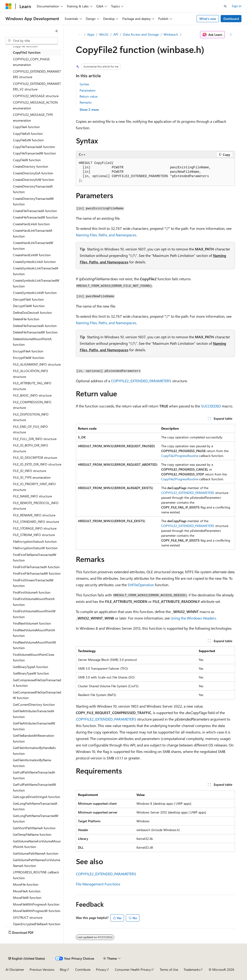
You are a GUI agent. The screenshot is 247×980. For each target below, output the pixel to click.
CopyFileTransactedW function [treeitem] (34, 153)
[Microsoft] (9, 6)
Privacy (101, 969)
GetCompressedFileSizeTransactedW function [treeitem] (37, 695)
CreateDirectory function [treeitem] (31, 166)
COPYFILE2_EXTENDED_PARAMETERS (141, 381)
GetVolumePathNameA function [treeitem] (36, 853)
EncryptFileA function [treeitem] (28, 351)
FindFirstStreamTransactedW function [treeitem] (33, 583)
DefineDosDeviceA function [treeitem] (32, 313)
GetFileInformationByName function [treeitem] (32, 763)
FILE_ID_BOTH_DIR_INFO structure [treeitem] (31, 448)
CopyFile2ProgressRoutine (180, 456)
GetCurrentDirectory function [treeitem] (34, 704)
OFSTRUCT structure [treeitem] (28, 917)
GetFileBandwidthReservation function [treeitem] (34, 738)
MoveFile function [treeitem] (26, 884)
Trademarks (192, 969)
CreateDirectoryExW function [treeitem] (34, 180)
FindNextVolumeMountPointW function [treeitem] (34, 645)
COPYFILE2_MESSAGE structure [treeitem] (36, 96)
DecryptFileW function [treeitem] (29, 306)
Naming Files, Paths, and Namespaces (106, 235)
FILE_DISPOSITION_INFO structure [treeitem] (31, 417)
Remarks (86, 102)
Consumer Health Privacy (133, 969)
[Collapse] (57, 31)
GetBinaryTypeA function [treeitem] (31, 667)
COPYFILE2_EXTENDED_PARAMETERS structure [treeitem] (37, 74)
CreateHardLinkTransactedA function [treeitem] (33, 233)
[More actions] (231, 35)
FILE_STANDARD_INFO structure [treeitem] (36, 522)
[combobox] (32, 41)
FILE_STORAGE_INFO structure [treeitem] (35, 528)
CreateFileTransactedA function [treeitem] (35, 211)
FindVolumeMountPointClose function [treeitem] (34, 657)
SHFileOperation (141, 585)
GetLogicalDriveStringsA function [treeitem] (37, 797)
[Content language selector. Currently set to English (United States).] (27, 958)
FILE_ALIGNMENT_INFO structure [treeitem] (37, 364)
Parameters (88, 90)
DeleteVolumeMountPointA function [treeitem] (32, 342)
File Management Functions (98, 884)
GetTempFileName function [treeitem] (32, 834)
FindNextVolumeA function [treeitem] (32, 623)
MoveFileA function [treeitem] (27, 891)
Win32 (104, 34)
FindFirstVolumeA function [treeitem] (32, 592)
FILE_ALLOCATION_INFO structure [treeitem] (31, 374)
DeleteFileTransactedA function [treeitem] (35, 326)
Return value (88, 96)
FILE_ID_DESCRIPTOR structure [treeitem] (35, 458)
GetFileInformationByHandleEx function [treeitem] (34, 751)
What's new (208, 19)
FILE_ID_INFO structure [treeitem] (29, 471)
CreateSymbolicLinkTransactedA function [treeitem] (36, 271)
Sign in (237, 6)
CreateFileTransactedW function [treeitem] (35, 217)
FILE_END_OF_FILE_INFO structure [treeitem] (30, 429)
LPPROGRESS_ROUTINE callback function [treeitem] (36, 875)
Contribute (83, 969)
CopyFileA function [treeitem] (26, 127)
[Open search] (225, 6)
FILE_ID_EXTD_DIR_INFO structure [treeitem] (37, 464)
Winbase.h (171, 34)
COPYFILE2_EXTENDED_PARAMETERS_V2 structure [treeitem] (37, 86)
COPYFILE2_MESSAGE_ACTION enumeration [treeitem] (35, 105)
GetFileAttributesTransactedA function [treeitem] (34, 714)
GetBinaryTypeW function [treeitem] (31, 673)
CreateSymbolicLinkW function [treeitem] (35, 293)
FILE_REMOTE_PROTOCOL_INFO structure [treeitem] (36, 506)
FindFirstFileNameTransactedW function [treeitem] (35, 558)
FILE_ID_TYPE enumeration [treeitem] (32, 477)
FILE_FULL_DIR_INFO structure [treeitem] (35, 439)
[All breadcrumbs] (80, 35)
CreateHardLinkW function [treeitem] (32, 255)
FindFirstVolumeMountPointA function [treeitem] (34, 602)
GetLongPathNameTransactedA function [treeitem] (35, 806)
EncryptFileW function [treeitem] (29, 358)
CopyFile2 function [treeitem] (27, 52)
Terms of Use (169, 969)
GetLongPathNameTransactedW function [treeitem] (36, 819)
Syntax (84, 84)
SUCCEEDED (211, 406)
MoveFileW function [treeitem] (27, 898)
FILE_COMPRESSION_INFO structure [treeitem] (32, 405)
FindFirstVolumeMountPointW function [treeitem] (34, 614)
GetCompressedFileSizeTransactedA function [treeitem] (37, 683)
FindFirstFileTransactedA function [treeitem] (36, 567)
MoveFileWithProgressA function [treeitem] (36, 904)
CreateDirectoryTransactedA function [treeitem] (33, 189)
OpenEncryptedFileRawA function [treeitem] (37, 924)
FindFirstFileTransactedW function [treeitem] (37, 573)
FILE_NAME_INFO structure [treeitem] (32, 496)
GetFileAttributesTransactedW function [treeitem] (34, 726)
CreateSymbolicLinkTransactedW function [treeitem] (36, 283)
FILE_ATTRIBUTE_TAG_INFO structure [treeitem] (32, 386)
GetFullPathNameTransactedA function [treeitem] (34, 775)
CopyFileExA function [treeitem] (28, 134)
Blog (63, 969)
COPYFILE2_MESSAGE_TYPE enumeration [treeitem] (33, 117)
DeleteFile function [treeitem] (26, 319)
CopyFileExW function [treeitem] (28, 140)
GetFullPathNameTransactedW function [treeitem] (34, 787)
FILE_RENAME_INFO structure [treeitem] (34, 515)
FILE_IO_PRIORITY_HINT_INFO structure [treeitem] (34, 487)
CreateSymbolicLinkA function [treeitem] (34, 262)
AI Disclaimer (15, 969)
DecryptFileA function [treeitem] (28, 299)
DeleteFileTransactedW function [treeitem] (35, 332)
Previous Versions (42, 969)
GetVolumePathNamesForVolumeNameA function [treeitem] (37, 863)
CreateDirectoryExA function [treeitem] (33, 173)
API (116, 34)
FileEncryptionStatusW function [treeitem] (35, 548)
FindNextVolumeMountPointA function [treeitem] (34, 633)
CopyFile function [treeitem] (25, 46)
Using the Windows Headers (193, 618)
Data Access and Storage (141, 34)
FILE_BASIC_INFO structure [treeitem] (32, 395)
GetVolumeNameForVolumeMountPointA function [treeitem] (37, 844)
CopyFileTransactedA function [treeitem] (34, 147)
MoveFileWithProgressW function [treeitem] (37, 911)
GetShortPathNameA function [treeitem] (34, 828)
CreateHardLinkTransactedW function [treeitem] (33, 246)
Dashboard (231, 19)
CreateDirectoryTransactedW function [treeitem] (33, 201)
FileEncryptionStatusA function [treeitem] (35, 541)
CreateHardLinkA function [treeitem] (31, 224)
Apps (91, 34)
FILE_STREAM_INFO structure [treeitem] (34, 535)
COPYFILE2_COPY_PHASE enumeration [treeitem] (31, 62)
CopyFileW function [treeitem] (27, 160)
